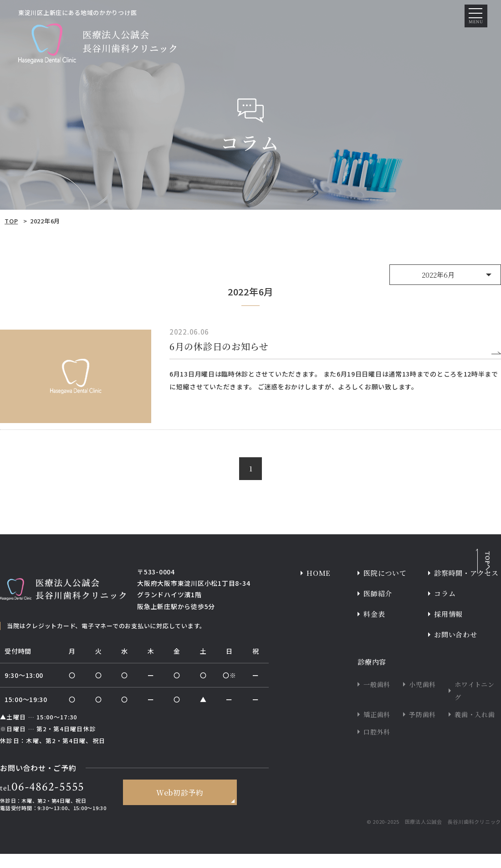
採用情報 (448, 628)
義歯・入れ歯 (475, 728)
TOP (11, 221)
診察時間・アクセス (466, 587)
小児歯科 (422, 698)
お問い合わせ (456, 648)
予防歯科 (422, 728)
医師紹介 (378, 607)
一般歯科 (377, 698)
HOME (319, 587)
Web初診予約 (180, 808)
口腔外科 (377, 746)
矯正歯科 (377, 728)
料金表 (374, 628)
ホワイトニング (475, 705)
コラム (445, 607)
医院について (385, 587)
